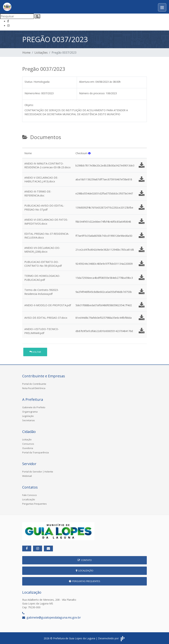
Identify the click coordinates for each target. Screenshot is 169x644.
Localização (29, 499)
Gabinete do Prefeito (34, 407)
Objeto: (29, 105)
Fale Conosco (30, 495)
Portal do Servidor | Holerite (38, 472)
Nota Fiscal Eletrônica (34, 388)
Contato (85, 560)
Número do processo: (92, 93)
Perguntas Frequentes (34, 504)
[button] (89, 153)
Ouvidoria (28, 448)
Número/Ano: (32, 93)
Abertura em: (87, 82)
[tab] (25, 146)
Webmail (27, 476)
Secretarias (29, 420)
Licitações (41, 53)
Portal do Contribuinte (34, 384)
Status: (29, 82)
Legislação (28, 416)
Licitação (27, 439)
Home (26, 53)
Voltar (35, 352)
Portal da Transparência (35, 452)
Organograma (30, 412)
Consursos (28, 444)
